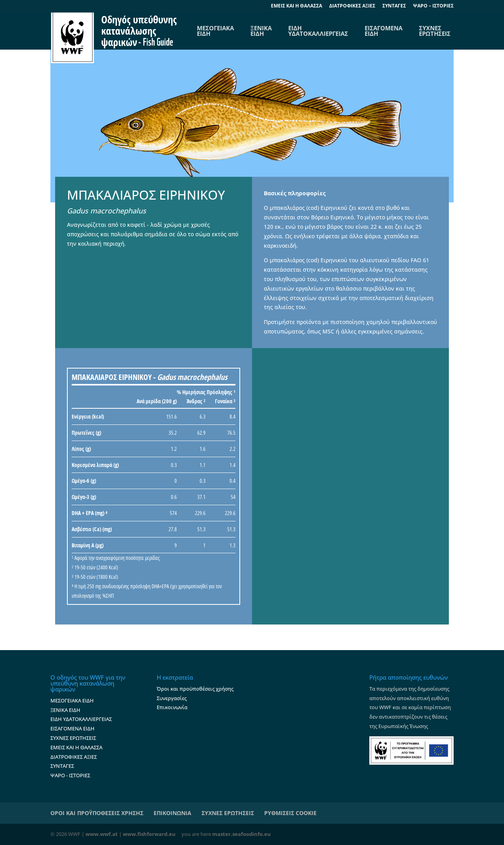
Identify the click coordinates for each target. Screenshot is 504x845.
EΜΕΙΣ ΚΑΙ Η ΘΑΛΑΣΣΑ (296, 6)
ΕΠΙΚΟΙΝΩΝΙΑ (172, 813)
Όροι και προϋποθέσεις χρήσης (195, 689)
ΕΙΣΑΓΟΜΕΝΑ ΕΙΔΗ (384, 31)
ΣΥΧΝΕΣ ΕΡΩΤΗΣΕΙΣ (435, 31)
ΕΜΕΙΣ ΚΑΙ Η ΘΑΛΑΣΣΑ (76, 747)
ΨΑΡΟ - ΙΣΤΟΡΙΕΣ (70, 775)
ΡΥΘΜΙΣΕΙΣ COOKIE (290, 813)
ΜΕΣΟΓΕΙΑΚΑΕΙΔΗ (215, 31)
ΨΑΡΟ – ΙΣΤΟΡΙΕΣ (433, 6)
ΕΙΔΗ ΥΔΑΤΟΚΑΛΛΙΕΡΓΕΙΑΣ (318, 31)
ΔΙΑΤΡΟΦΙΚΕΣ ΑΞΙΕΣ (352, 6)
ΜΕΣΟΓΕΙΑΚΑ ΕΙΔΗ (72, 700)
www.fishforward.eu (149, 834)
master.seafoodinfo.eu (242, 834)
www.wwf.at (102, 834)
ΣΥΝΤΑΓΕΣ (394, 6)
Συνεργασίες (172, 698)
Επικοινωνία (172, 707)
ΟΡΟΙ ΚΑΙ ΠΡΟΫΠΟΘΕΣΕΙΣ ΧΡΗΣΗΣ (97, 813)
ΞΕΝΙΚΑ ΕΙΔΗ (261, 31)
